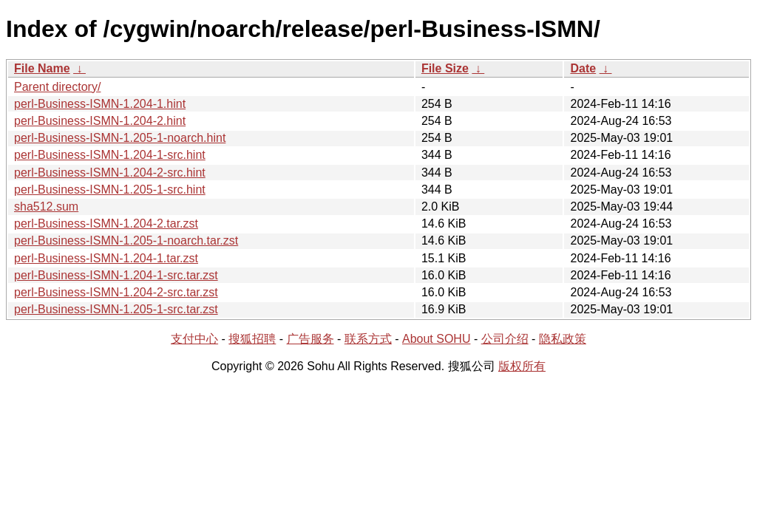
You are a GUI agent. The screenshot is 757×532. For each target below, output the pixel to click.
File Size (445, 68)
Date (583, 68)
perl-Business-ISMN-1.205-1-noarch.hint (120, 138)
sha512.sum (46, 207)
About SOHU (436, 339)
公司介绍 (505, 339)
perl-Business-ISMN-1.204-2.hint (100, 121)
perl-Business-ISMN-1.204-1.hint (100, 104)
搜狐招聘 (252, 339)
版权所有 (522, 366)
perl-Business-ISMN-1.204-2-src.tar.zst (116, 292)
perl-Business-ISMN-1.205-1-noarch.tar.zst (126, 241)
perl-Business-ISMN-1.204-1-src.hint (110, 155)
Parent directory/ (57, 87)
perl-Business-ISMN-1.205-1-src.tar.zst (116, 309)
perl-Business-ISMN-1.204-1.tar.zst (106, 258)
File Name (42, 68)
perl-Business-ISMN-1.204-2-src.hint (110, 173)
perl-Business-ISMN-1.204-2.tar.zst (106, 224)
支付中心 (194, 339)
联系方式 (368, 339)
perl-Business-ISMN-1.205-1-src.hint (110, 190)
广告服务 (310, 339)
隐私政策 (563, 339)
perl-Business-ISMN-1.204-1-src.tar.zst (116, 275)
